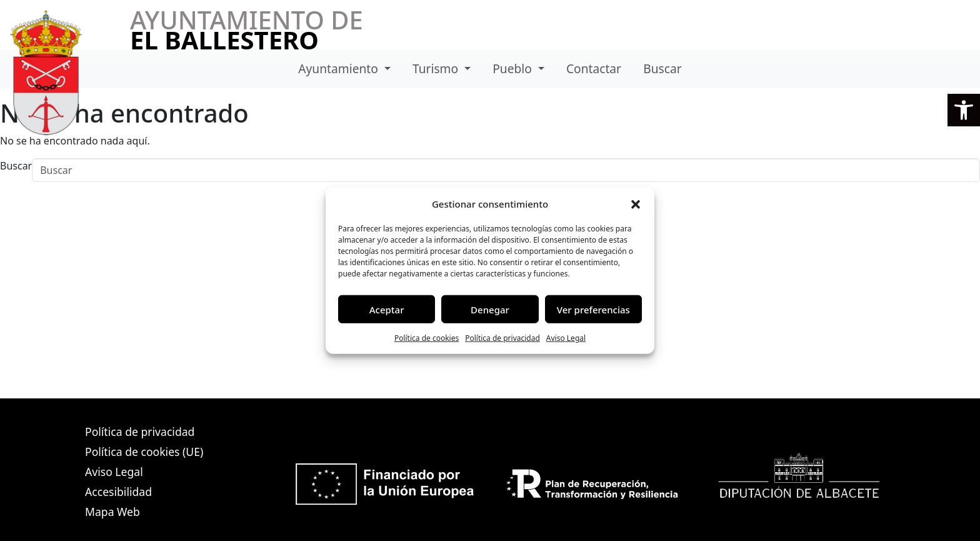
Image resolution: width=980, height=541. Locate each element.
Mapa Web (112, 512)
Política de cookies (427, 338)
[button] (964, 110)
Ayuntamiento (340, 68)
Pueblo (514, 68)
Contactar (594, 68)
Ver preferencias (593, 309)
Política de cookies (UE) (144, 452)
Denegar (490, 309)
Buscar (662, 68)
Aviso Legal (566, 338)
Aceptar (387, 309)
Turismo (437, 68)
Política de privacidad (502, 338)
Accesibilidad (118, 492)
